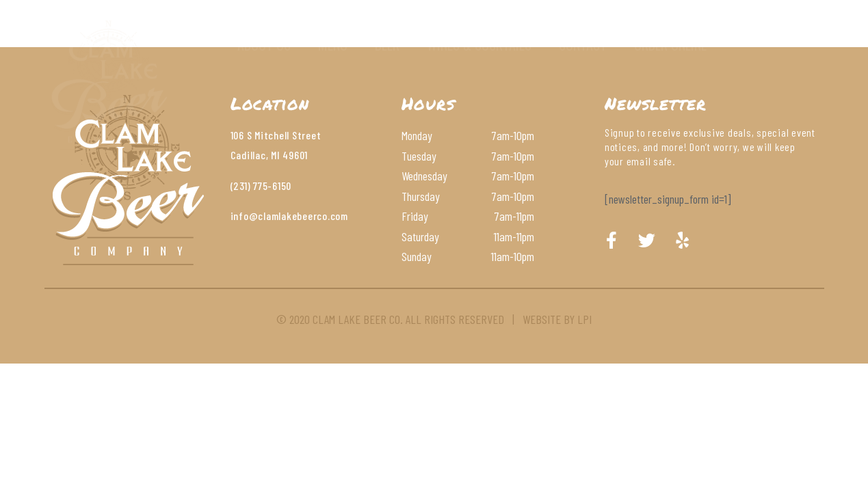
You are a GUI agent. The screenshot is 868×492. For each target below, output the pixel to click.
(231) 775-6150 (261, 186)
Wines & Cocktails (479, 44)
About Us (264, 44)
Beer (387, 44)
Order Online (670, 44)
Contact (583, 44)
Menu (333, 44)
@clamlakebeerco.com (299, 216)
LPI (584, 319)
